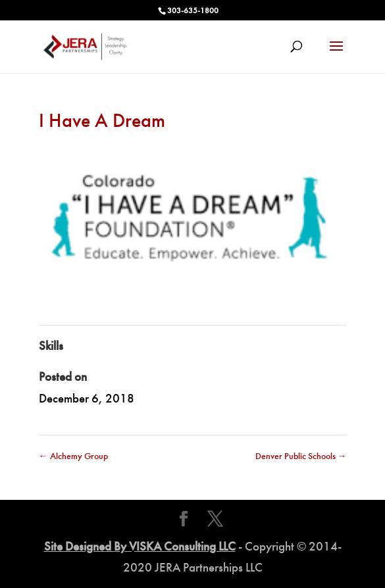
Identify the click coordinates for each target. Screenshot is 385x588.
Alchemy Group (73, 456)
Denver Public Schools (301, 456)
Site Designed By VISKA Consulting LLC (140, 546)
